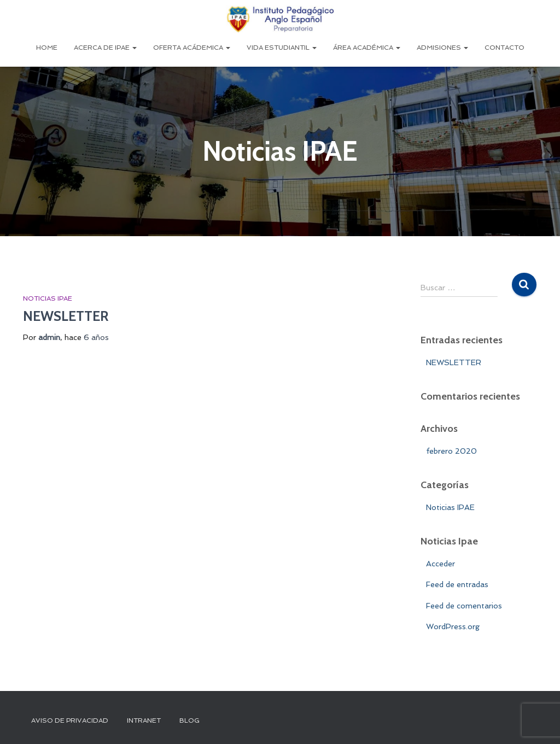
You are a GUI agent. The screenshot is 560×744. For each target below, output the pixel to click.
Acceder (441, 564)
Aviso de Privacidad (70, 720)
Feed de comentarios (464, 606)
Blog (189, 720)
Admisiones (442, 48)
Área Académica (367, 48)
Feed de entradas (457, 584)
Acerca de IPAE (105, 48)
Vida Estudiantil (282, 48)
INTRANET (144, 720)
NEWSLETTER (66, 316)
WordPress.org (453, 626)
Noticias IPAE (48, 298)
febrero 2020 (451, 451)
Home (47, 48)
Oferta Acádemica (192, 48)
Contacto (504, 48)
